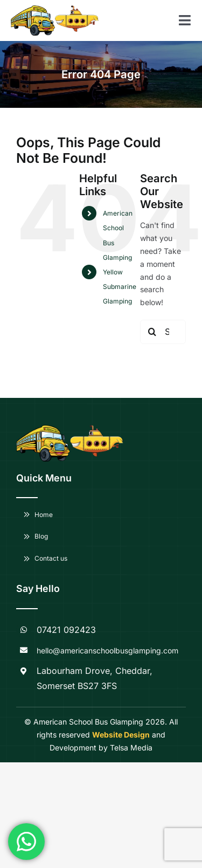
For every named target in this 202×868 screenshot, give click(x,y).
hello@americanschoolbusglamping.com (107, 650)
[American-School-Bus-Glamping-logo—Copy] (77, 9)
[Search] (152, 332)
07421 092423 (66, 630)
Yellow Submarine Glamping (120, 287)
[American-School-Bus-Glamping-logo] (33, 9)
